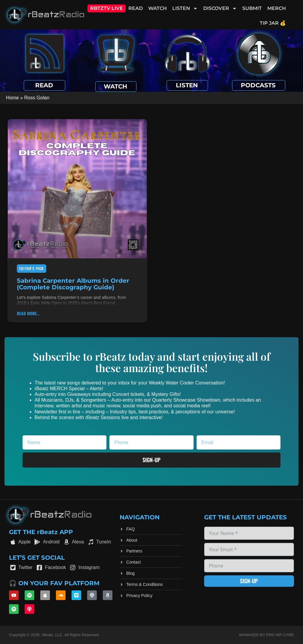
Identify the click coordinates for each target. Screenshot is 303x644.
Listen (185, 8)
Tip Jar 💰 (273, 23)
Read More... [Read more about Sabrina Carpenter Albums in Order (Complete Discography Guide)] (28, 313)
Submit (252, 8)
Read (136, 8)
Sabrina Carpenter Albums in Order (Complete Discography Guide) (73, 284)
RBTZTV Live (107, 8)
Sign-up (249, 581)
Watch (158, 8)
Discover (220, 8)
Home (12, 98)
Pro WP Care (280, 635)
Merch (277, 8)
